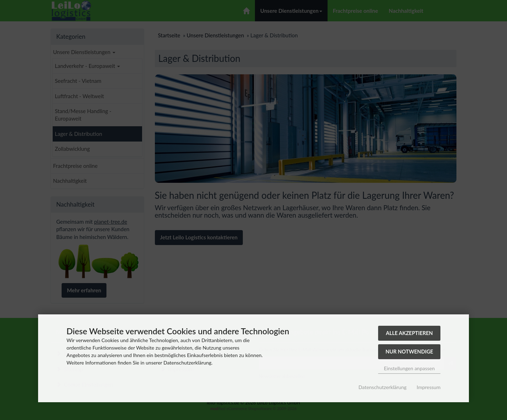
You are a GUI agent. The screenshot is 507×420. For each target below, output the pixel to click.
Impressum (428, 387)
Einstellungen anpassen (409, 368)
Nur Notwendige (409, 352)
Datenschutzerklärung (383, 387)
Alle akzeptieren (409, 333)
